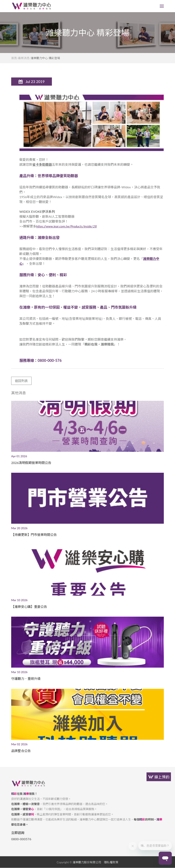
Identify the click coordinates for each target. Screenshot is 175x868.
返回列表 (21, 384)
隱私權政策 (111, 866)
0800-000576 (21, 843)
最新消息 (24, 58)
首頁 (14, 58)
